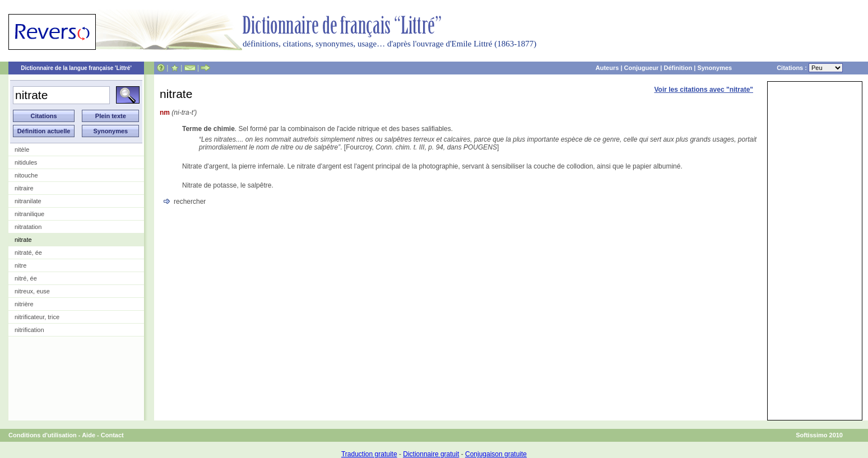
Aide (89, 435)
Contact (112, 435)
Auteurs (607, 68)
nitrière (24, 304)
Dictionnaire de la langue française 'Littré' (76, 68)
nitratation (28, 227)
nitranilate (28, 201)
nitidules (26, 162)
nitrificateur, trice (37, 317)
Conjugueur (642, 68)
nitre (20, 265)
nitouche (26, 175)
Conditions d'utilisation (43, 435)
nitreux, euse (32, 291)
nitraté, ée (28, 253)
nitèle (22, 149)
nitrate (23, 240)
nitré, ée (26, 278)
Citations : (810, 68)
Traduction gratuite (369, 454)
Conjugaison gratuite (496, 454)
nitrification (29, 330)
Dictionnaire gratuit (431, 454)
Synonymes (714, 68)
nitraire (24, 188)
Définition (678, 68)
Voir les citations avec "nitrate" (704, 90)
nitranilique (29, 214)
